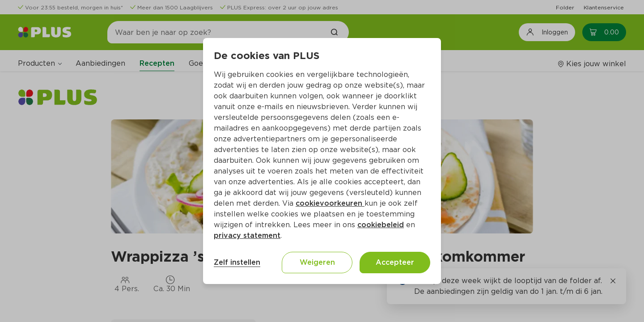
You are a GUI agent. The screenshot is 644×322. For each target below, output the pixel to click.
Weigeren (317, 262)
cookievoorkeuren (330, 203)
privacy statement (247, 235)
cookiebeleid (381, 225)
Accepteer (395, 262)
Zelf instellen (237, 262)
